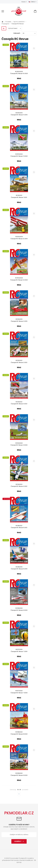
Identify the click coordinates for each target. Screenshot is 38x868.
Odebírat (18, 841)
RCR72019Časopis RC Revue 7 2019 (19, 650)
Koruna (24, 2)
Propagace (6, 24)
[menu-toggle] (3, 11)
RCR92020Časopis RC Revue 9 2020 (19, 774)
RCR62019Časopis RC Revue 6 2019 (19, 568)
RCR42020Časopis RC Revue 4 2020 (19, 444)
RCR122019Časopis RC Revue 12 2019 (19, 238)
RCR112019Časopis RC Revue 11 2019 (19, 114)
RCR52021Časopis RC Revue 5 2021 (19, 527)
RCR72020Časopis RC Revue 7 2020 (19, 692)
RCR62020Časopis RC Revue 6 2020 (19, 609)
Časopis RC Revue (18, 24)
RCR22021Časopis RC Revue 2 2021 (19, 361)
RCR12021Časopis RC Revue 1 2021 (19, 196)
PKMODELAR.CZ (19, 813)
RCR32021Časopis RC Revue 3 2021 (19, 403)
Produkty (9, 22)
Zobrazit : (17, 33)
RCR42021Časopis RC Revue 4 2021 (19, 485)
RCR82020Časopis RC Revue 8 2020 (19, 733)
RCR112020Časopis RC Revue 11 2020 (19, 155)
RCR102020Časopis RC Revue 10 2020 (19, 73)
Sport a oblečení (19, 22)
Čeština (32, 2)
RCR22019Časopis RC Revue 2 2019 (19, 320)
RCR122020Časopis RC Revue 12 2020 (19, 279)
